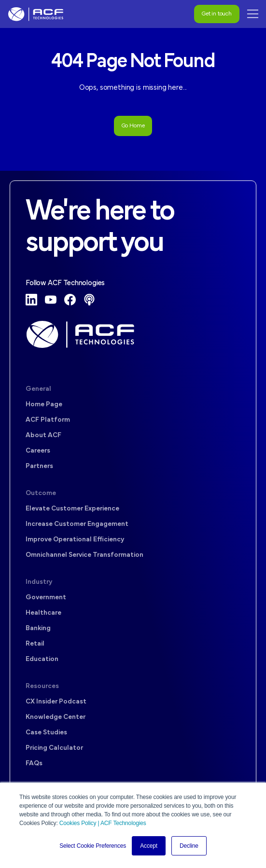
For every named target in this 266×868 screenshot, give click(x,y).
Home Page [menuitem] (44, 405)
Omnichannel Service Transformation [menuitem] (84, 555)
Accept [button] (149, 846)
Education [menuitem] (42, 659)
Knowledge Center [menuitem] (56, 717)
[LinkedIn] (31, 300)
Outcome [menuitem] (41, 493)
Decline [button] (189, 846)
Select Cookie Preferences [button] (93, 846)
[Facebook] (70, 300)
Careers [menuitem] (38, 451)
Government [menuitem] (46, 598)
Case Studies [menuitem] (46, 733)
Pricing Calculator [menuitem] (54, 748)
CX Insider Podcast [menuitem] (56, 702)
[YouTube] (51, 300)
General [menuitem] (38, 389)
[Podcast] (89, 300)
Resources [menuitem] (42, 686)
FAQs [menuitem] (34, 764)
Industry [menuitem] (39, 582)
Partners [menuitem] (39, 466)
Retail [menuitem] (35, 644)
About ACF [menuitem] (43, 435)
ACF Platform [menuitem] (48, 420)
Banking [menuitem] (38, 628)
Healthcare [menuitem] (43, 613)
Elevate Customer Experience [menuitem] (72, 509)
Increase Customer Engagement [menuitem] (77, 524)
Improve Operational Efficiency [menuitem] (75, 540)
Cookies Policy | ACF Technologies (103, 823)
